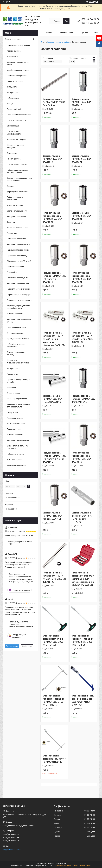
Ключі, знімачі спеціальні (17, 228)
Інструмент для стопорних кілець (18, 63)
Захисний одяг (13, 126)
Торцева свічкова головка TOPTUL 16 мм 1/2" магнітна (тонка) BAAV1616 (54, 457)
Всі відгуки (26, 646)
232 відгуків (94, 2)
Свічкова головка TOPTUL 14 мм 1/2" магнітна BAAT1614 (52, 516)
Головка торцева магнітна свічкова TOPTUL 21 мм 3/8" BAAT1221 (52, 217)
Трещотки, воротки (15, 205)
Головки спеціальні (15, 81)
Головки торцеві (14, 429)
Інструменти (12, 87)
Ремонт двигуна (14, 159)
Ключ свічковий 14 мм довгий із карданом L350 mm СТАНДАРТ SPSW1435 (83, 700)
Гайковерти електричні (17, 239)
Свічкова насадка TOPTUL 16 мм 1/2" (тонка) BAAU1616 (52, 399)
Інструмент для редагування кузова (19, 321)
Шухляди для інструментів (18, 339)
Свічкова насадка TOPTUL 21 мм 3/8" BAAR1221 (81, 216)
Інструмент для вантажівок (18, 244)
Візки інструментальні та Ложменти (17, 447)
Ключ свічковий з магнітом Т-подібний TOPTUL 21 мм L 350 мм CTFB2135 (82, 640)
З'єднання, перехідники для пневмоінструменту (19, 307)
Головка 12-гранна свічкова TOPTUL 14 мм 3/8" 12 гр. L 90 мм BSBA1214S (82, 337)
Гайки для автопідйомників (18, 289)
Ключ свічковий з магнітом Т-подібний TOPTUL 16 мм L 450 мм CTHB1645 (53, 700)
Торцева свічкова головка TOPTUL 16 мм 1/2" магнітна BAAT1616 (54, 277)
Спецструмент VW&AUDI (17, 164)
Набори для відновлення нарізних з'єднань (17, 171)
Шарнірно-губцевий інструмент (15, 146)
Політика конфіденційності (82, 866)
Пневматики (12, 233)
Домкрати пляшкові (15, 267)
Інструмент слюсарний (16, 217)
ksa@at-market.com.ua (12, 850)
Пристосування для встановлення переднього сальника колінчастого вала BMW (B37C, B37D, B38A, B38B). (22, 578)
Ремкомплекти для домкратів (19, 300)
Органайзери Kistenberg (17, 256)
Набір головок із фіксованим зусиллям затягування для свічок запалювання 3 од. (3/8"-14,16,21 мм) (83, 579)
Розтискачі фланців (15, 418)
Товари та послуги (67, 33)
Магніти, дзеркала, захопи (18, 70)
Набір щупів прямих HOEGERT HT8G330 (20, 543)
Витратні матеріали (15, 314)
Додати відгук (12, 646)
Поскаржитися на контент (61, 866)
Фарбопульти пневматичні (18, 192)
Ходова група (13, 374)
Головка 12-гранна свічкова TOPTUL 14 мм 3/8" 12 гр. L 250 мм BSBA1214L (54, 577)
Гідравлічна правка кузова (18, 250)
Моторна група (13, 92)
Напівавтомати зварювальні (19, 115)
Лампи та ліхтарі (14, 109)
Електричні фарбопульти (17, 278)
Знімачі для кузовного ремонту (16, 353)
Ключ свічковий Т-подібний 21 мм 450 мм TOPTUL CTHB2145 (54, 759)
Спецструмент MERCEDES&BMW (14, 133)
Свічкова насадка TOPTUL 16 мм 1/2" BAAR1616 (81, 102)
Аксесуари (11, 388)
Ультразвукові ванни (16, 424)
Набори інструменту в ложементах (16, 345)
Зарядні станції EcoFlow (17, 211)
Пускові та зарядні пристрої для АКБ (18, 381)
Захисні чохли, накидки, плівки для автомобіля (20, 179)
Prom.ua (63, 863)
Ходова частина (14, 51)
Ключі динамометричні (17, 333)
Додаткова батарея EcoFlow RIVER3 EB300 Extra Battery (54, 102)
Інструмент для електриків (18, 283)
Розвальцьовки (14, 393)
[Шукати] (66, 21)
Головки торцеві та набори (59, 42)
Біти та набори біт (14, 460)
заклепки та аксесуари (16, 465)
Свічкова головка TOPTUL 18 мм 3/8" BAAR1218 (52, 159)
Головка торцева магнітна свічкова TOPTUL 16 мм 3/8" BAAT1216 (81, 457)
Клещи (10, 104)
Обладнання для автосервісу (19, 45)
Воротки (10, 186)
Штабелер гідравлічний (17, 399)
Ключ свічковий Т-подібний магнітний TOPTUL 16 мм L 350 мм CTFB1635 (53, 640)
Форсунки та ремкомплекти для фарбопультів (18, 406)
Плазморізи (12, 272)
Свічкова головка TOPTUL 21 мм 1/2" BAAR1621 (81, 159)
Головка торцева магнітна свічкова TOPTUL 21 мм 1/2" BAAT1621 (81, 277)
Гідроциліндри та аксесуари (19, 295)
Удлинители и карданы (17, 140)
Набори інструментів (16, 454)
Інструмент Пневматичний (18, 440)
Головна (49, 33)
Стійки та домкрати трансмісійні (15, 198)
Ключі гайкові (13, 57)
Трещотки (11, 222)
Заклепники (12, 153)
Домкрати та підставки (17, 76)
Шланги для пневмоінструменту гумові (18, 362)
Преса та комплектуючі (17, 120)
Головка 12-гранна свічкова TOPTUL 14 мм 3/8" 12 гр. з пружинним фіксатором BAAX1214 (54, 339)
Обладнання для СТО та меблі (20, 261)
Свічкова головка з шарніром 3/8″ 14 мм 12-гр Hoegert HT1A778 (82, 517)
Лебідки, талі (12, 412)
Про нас (84, 33)
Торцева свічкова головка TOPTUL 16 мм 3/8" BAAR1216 (83, 399)
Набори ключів (13, 98)
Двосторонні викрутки (16, 327)
